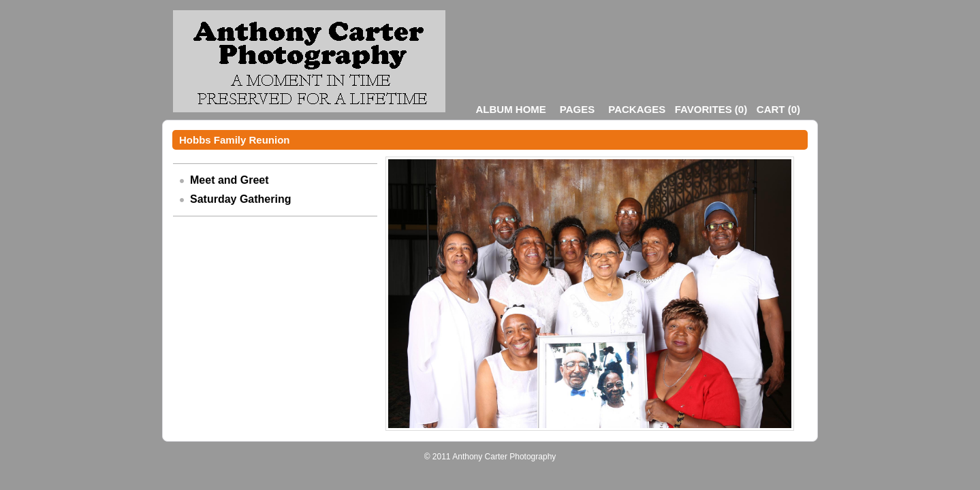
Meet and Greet (230, 180)
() (711, 109)
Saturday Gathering (240, 199)
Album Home (511, 109)
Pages (577, 109)
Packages (637, 109)
